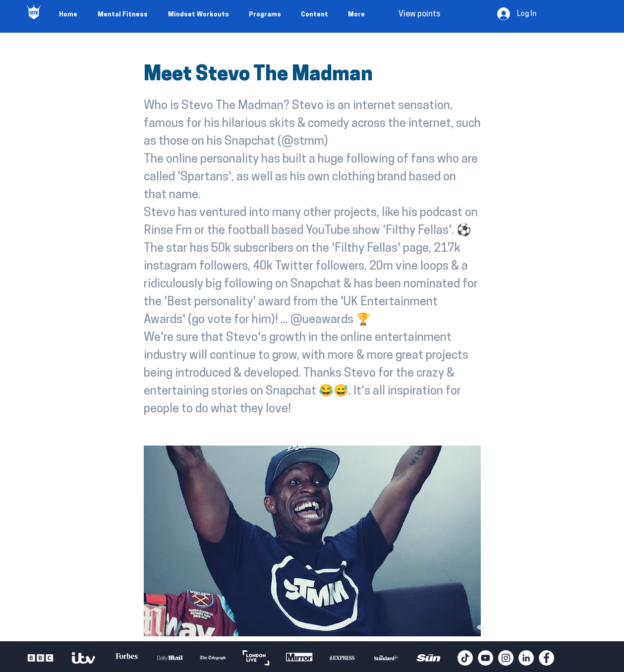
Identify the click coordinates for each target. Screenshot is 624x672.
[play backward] (39, 658)
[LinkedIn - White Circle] (526, 658)
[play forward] (445, 658)
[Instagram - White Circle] (506, 658)
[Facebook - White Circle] (546, 658)
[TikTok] (465, 658)
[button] (555, 14)
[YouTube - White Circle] (485, 658)
